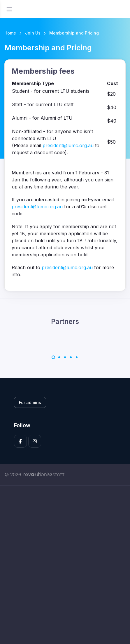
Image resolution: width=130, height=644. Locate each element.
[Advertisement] (65, 565)
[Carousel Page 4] (71, 357)
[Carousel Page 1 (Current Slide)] (53, 357)
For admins (30, 402)
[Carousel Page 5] (77, 357)
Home (10, 33)
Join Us (33, 33)
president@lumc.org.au (68, 145)
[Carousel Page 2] (59, 357)
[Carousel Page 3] (65, 357)
